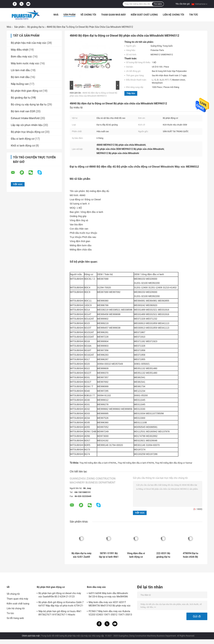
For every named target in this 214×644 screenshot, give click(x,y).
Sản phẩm (69, 15)
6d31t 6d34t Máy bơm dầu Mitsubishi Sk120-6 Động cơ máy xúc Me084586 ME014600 (108, 595)
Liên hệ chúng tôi (173, 15)
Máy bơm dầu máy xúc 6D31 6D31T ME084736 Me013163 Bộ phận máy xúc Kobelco (110, 604)
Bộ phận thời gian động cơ (26, 91)
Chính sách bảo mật (31, 636)
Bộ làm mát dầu (20, 77)
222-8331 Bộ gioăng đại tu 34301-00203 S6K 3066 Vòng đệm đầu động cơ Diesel (163, 555)
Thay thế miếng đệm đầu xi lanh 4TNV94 (136, 463)
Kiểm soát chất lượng (144, 15)
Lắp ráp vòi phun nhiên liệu (27, 125)
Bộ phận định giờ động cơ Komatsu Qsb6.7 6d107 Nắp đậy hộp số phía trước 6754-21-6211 (61, 604)
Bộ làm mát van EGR (23, 111)
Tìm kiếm (158, 4)
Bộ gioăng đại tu (36, 27)
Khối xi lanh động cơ (23, 146)
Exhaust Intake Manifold (25, 118)
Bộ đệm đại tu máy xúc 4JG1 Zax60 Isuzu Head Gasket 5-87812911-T (81, 555)
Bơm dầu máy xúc (21, 57)
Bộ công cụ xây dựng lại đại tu (29, 104)
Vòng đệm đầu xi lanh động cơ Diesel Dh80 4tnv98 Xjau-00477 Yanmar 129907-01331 (136, 555)
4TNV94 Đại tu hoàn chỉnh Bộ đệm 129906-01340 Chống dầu (191, 555)
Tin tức (194, 15)
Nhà (56, 15)
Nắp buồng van (20, 84)
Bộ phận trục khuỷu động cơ (27, 132)
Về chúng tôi (88, 15)
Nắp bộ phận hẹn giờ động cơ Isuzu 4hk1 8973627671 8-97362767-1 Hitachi (60, 613)
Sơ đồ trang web (15, 618)
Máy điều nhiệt (20, 50)
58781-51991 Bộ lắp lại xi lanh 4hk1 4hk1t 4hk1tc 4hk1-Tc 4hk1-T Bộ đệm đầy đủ (109, 555)
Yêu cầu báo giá (183, 4)
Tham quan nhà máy (114, 15)
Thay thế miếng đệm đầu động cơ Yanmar (174, 463)
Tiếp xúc (131, 93)
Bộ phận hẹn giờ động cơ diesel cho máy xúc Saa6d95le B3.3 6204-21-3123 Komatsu (60, 595)
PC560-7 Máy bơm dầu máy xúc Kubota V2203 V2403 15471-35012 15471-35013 (110, 613)
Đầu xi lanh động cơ (23, 139)
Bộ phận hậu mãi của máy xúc (29, 43)
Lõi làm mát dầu (20, 70)
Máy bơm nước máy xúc (25, 63)
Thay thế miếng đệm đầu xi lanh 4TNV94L (98, 463)
